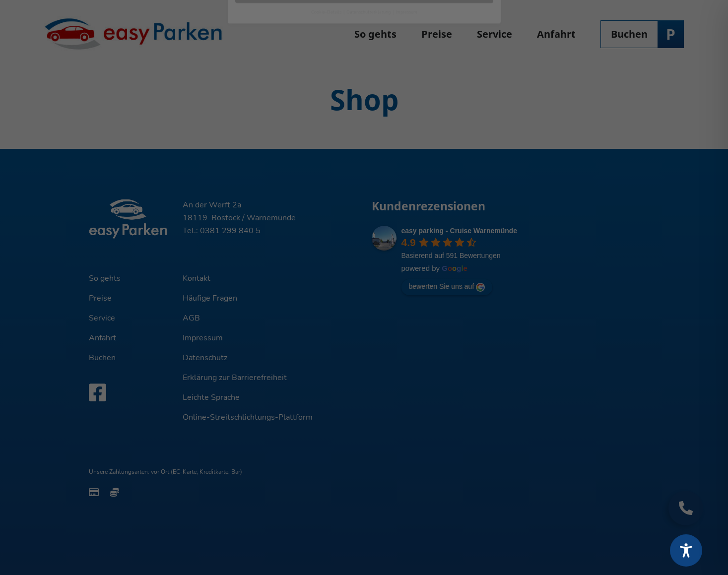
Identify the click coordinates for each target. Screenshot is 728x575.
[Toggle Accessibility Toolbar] (686, 550)
